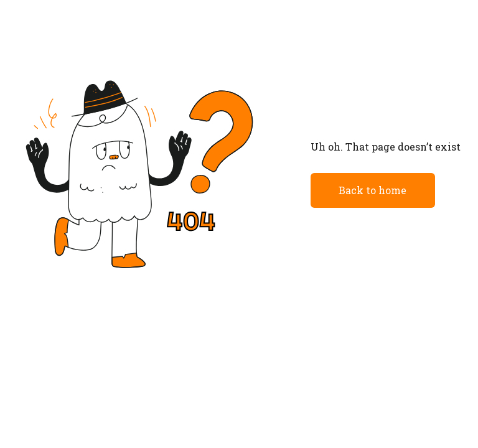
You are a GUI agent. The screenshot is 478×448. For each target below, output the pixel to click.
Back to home (373, 190)
